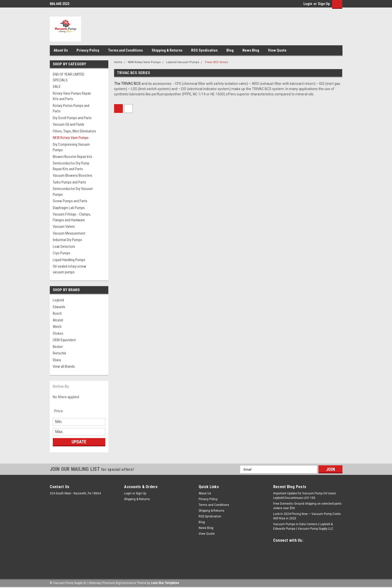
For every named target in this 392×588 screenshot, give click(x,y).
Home (118, 62)
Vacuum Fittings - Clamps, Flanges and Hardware (72, 217)
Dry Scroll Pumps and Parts (72, 118)
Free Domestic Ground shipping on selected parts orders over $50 (307, 506)
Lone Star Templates (165, 583)
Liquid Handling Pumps (69, 260)
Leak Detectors (64, 247)
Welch (57, 327)
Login (308, 4)
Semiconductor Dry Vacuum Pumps (73, 192)
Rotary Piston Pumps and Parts (71, 109)
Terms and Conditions (125, 50)
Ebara (57, 360)
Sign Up (324, 4)
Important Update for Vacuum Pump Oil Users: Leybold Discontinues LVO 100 (305, 496)
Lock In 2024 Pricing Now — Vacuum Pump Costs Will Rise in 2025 (307, 516)
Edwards (59, 307)
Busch (57, 313)
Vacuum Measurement (69, 233)
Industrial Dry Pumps (67, 240)
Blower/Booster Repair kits (73, 157)
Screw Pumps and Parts (70, 201)
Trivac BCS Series (216, 62)
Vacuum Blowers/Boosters (73, 175)
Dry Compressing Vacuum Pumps (71, 147)
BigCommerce (126, 583)
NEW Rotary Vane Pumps (71, 138)
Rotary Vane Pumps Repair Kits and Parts (72, 96)
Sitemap (95, 583)
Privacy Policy (88, 50)
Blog (230, 50)
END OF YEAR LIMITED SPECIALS (69, 77)
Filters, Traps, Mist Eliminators (74, 131)
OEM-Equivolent (64, 340)
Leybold (58, 300)
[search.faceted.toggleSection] (61, 411)
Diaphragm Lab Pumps (69, 208)
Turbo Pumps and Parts (69, 182)
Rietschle (60, 353)
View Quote (277, 50)
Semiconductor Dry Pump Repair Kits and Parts (71, 166)
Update (79, 442)
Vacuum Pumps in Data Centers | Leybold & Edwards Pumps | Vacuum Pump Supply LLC (303, 526)
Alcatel (58, 320)
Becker (58, 347)
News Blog (251, 50)
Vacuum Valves (64, 227)
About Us (61, 50)
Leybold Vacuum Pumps (183, 62)
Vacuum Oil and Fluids (69, 124)
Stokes (58, 333)
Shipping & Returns (167, 50)
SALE (57, 87)
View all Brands (64, 366)
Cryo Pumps (62, 253)
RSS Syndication (204, 50)
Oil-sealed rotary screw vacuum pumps (70, 269)
